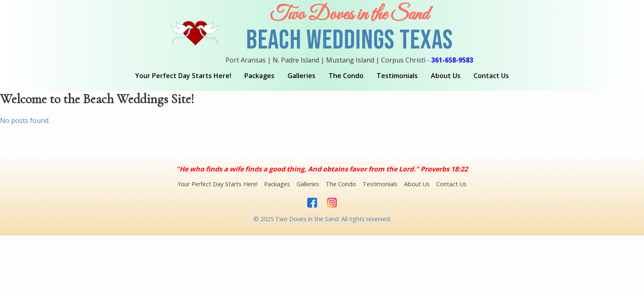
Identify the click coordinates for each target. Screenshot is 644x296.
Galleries (301, 76)
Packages (259, 76)
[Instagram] (332, 203)
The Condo (346, 76)
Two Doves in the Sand (349, 15)
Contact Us (491, 76)
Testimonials (397, 76)
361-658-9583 (452, 60)
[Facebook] (312, 203)
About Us (446, 76)
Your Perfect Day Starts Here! (183, 76)
